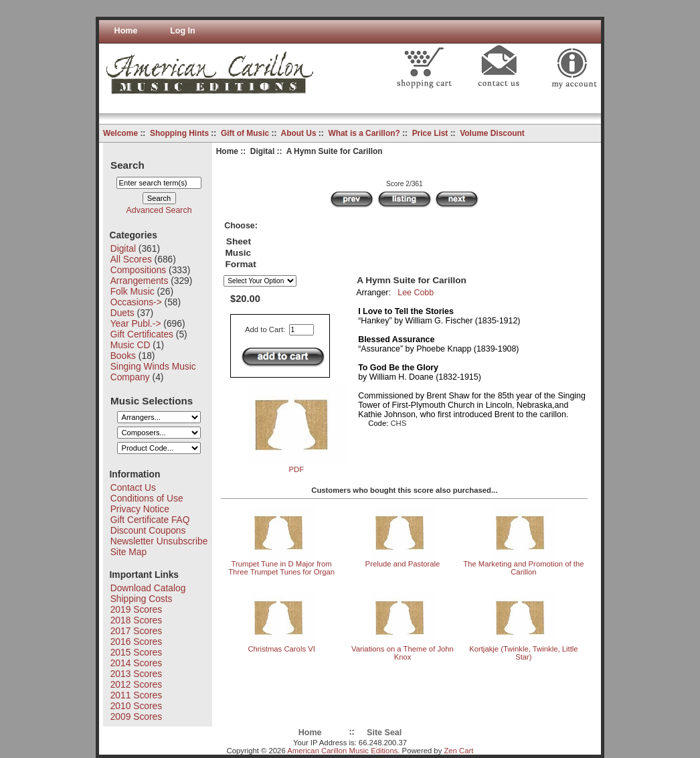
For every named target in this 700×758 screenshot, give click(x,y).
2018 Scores (136, 620)
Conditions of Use (147, 498)
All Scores (131, 259)
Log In (183, 31)
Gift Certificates (142, 334)
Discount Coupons (148, 530)
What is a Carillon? (364, 133)
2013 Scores (136, 674)
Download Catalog (148, 588)
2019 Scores (136, 609)
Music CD (130, 345)
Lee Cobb (416, 293)
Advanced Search (159, 210)
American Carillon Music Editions (342, 751)
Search (127, 164)
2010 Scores (136, 706)
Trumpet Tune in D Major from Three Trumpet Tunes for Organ (281, 568)
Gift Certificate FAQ (150, 520)
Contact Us (133, 487)
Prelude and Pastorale (403, 564)
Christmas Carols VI (281, 649)
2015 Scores (136, 652)
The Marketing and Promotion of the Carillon (523, 568)
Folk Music (133, 291)
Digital (262, 151)
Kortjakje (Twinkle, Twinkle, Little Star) (523, 653)
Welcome (120, 133)
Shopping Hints (179, 133)
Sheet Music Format (240, 253)
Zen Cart (458, 751)
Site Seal (384, 733)
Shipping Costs (142, 599)
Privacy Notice (140, 509)
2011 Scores (136, 695)
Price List (430, 133)
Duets (122, 313)
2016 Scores (136, 641)
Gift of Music (245, 133)
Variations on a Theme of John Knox (403, 653)
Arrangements (140, 281)
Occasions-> (136, 302)
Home (126, 31)
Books (123, 356)
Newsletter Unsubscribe (159, 541)
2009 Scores (136, 716)
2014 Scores (136, 663)
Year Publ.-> (136, 323)
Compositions (139, 270)
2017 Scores (136, 631)
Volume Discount (492, 133)
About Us (299, 133)
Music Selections (152, 400)
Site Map (128, 552)
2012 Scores (136, 684)
